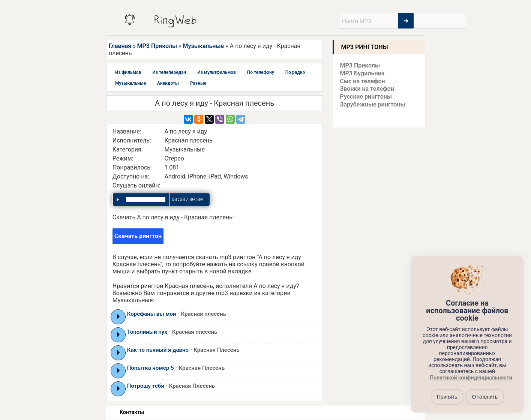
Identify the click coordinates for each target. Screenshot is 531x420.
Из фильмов (128, 72)
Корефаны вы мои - (177, 314)
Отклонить (485, 397)
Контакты (132, 412)
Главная (120, 46)
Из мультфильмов (217, 72)
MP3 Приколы (157, 46)
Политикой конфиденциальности (471, 378)
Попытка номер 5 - (176, 368)
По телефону (261, 72)
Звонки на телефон (367, 89)
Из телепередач (169, 72)
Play (118, 316)
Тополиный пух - (172, 332)
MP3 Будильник (362, 73)
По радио (295, 72)
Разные (198, 83)
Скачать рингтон (138, 236)
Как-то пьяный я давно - (183, 350)
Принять (447, 397)
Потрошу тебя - (171, 386)
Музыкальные (203, 46)
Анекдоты (168, 83)
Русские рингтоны (366, 97)
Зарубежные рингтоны (373, 104)
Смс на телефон (363, 81)
